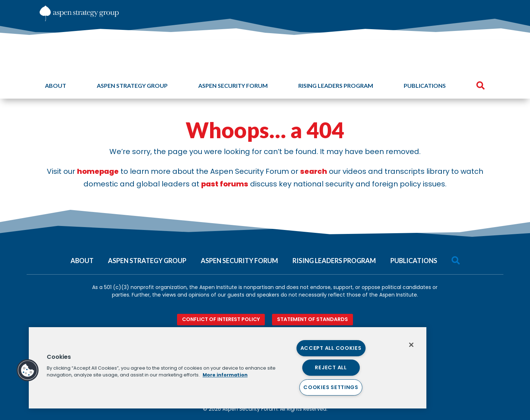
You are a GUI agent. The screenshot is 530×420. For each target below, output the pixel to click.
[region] (228, 368)
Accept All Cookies (331, 348)
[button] (28, 370)
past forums (225, 184)
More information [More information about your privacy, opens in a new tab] (225, 375)
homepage (98, 171)
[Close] (411, 345)
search (314, 171)
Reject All (331, 367)
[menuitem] (459, 11)
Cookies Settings (331, 387)
